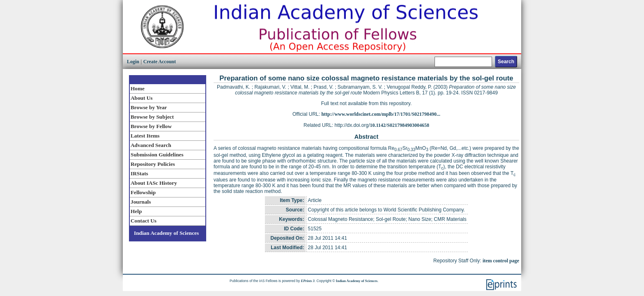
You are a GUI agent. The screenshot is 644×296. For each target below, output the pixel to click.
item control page (501, 261)
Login (133, 62)
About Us (141, 98)
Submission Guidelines (157, 155)
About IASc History (154, 183)
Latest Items (145, 136)
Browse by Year (149, 107)
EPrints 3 (308, 281)
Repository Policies (153, 164)
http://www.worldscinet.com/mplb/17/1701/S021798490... (381, 114)
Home (138, 88)
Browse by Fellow (151, 126)
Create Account (160, 62)
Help (136, 211)
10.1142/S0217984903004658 (400, 125)
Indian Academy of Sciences (166, 233)
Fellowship (143, 192)
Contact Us (144, 221)
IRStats (139, 173)
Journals (141, 202)
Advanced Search (151, 145)
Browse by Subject (152, 117)
